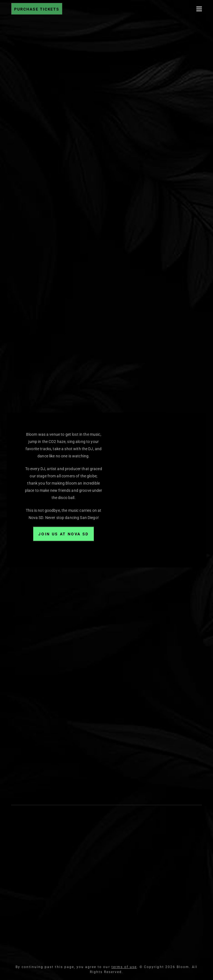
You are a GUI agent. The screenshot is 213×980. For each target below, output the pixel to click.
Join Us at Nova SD (64, 534)
